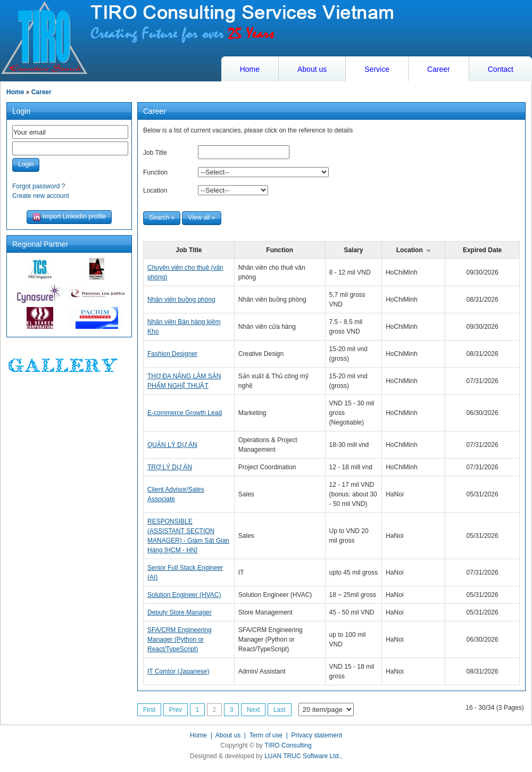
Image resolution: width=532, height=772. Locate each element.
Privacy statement (317, 735)
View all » (201, 218)
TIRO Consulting (288, 745)
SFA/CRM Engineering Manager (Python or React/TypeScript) (180, 640)
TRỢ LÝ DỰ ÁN (170, 467)
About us (312, 69)
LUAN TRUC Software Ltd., (303, 756)
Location (155, 190)
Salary (353, 250)
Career (439, 69)
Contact (501, 69)
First (149, 710)
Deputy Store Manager (180, 612)
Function (155, 172)
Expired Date (482, 250)
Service (377, 69)
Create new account (41, 196)
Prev (176, 710)
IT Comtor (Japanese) (178, 671)
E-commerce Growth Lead (185, 413)
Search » (162, 218)
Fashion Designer (172, 354)
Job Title (155, 153)
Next (253, 710)
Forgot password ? (39, 186)
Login (26, 164)
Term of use (266, 735)
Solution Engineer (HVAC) (184, 595)
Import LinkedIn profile (69, 217)
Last (280, 710)
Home (250, 69)
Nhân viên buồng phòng (181, 300)
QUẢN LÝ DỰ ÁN (172, 445)
